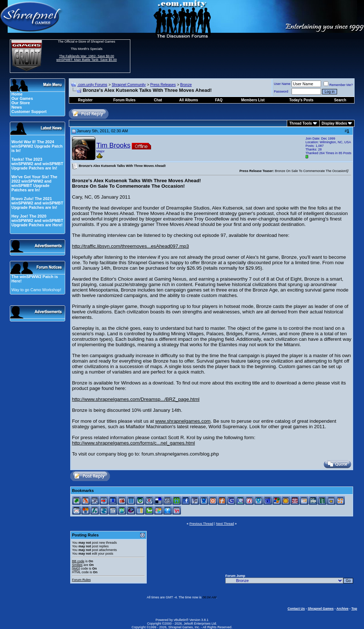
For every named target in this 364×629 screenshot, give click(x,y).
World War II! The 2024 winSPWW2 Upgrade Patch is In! (37, 146)
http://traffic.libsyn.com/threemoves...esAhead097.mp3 (130, 246)
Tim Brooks (114, 145)
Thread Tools (301, 123)
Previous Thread (201, 524)
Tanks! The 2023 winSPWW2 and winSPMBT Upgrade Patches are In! (37, 164)
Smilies (77, 565)
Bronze (186, 85)
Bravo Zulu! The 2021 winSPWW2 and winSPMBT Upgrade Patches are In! (37, 203)
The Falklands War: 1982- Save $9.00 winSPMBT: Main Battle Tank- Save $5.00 (87, 58)
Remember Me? (338, 85)
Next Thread (225, 524)
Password (281, 91)
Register (85, 100)
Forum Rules (82, 580)
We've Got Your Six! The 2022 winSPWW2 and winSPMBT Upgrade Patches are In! (34, 183)
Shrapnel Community (129, 85)
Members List (253, 100)
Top (354, 609)
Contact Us (296, 609)
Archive (342, 609)
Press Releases (163, 85)
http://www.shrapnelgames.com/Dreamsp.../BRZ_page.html (136, 399)
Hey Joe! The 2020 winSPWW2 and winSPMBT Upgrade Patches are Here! (37, 220)
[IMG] (76, 569)
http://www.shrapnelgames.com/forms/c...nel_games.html (134, 443)
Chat (158, 100)
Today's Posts (302, 100)
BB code (78, 561)
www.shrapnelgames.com (183, 421)
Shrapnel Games (321, 609)
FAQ (219, 100)
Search (340, 100)
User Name (282, 84)
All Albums (189, 100)
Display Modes (335, 123)
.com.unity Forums (92, 85)
